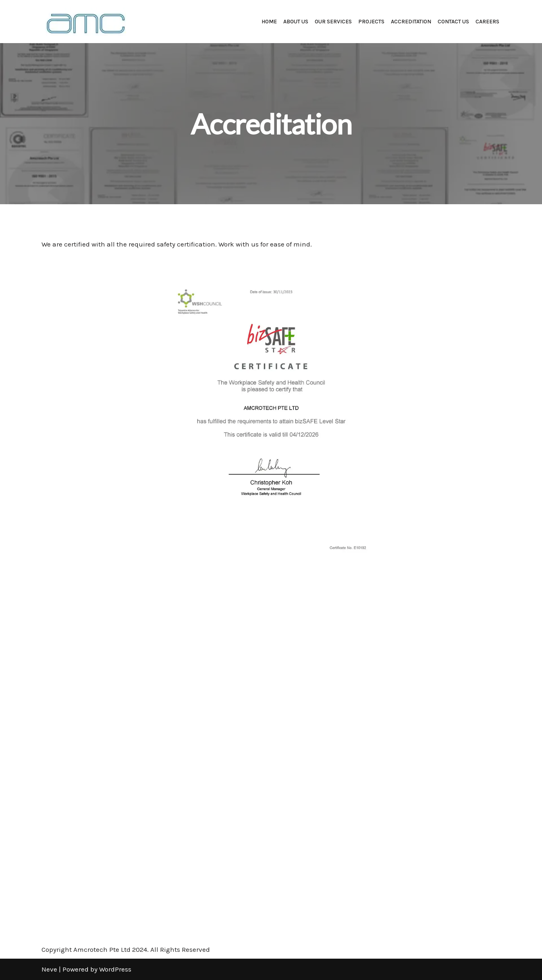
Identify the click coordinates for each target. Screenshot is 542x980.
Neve (49, 969)
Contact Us (453, 22)
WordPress (115, 969)
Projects (371, 22)
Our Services (333, 22)
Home (269, 22)
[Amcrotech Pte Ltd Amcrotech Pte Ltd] (84, 22)
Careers (487, 22)
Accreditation (411, 22)
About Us (296, 22)
